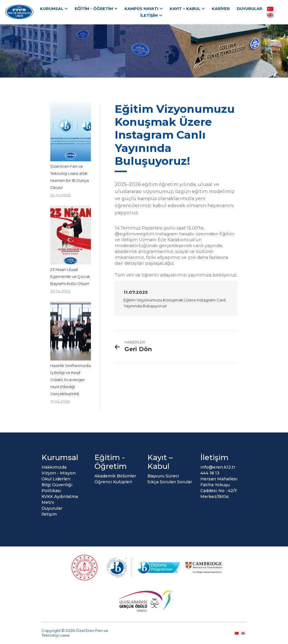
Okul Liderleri (56, 479)
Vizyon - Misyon (59, 473)
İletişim (149, 15)
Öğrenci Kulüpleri (113, 482)
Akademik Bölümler (115, 476)
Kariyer (221, 9)
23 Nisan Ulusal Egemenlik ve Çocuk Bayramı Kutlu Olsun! (70, 276)
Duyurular (250, 9)
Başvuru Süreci (163, 476)
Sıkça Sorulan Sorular (170, 482)
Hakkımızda (54, 467)
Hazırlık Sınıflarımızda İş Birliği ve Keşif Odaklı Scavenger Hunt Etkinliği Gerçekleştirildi (70, 380)
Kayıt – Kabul (185, 9)
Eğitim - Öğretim (94, 9)
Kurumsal (52, 9)
